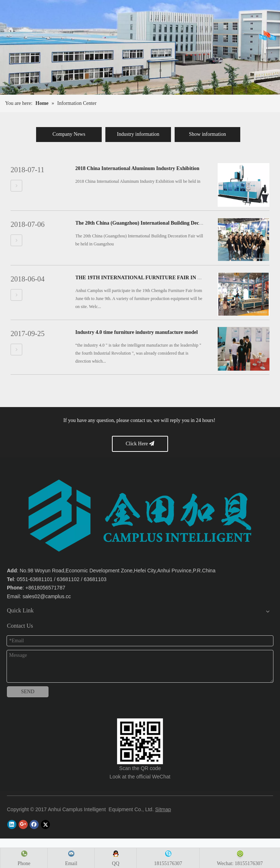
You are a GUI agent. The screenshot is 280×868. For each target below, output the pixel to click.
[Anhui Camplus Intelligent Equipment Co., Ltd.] (140, 741)
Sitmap (163, 809)
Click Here (140, 444)
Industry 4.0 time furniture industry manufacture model (137, 332)
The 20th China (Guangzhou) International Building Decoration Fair (151, 223)
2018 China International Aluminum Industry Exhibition (137, 168)
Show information (207, 134)
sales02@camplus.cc (47, 596)
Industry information (138, 134)
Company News (69, 134)
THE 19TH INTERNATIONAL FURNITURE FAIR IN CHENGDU (149, 278)
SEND (28, 692)
